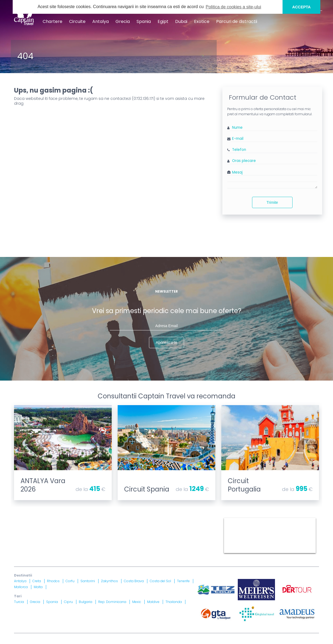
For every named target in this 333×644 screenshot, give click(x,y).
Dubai (181, 21)
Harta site (128, 520)
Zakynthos (109, 581)
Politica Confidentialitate (38, 526)
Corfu (70, 581)
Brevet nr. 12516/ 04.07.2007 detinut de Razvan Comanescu (139, 543)
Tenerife (183, 581)
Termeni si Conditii (158, 520)
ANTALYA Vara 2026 (43, 485)
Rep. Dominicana (112, 602)
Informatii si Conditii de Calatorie (96, 526)
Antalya (101, 21)
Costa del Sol (160, 581)
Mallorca (21, 587)
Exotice (202, 21)
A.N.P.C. (188, 536)
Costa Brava (134, 581)
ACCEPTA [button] (302, 7)
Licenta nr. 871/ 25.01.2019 (71, 543)
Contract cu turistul (96, 520)
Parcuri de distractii (237, 21)
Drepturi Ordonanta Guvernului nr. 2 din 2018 (173, 526)
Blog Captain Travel (55, 520)
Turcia (19, 602)
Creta (37, 581)
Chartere (52, 21)
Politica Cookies (195, 520)
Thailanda (174, 602)
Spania (144, 21)
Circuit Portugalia (244, 485)
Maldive (153, 602)
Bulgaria (86, 602)
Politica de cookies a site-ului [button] (233, 7)
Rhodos (53, 581)
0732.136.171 (144, 99)
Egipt (163, 21)
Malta (38, 587)
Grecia (123, 21)
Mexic (137, 602)
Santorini (88, 581)
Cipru (68, 602)
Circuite (77, 21)
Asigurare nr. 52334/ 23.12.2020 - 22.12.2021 (86, 550)
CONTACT (23, 520)
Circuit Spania (147, 489)
